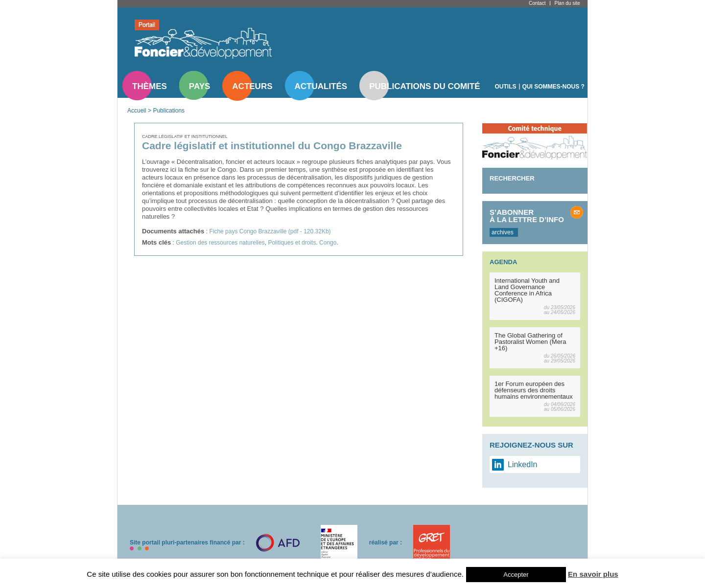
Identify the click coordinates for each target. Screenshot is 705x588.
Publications (169, 111)
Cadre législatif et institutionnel (185, 136)
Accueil (137, 111)
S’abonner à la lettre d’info (527, 216)
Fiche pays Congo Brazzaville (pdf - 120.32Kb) (270, 231)
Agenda (503, 262)
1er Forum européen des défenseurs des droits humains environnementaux (534, 390)
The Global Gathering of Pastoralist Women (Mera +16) (530, 342)
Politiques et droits (292, 243)
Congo (328, 243)
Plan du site (567, 3)
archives (503, 232)
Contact (537, 3)
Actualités (321, 86)
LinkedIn (523, 464)
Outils (506, 87)
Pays (200, 86)
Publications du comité (424, 86)
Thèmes (150, 86)
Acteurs (252, 86)
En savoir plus (593, 574)
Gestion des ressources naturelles (220, 243)
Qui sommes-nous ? (553, 87)
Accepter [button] (516, 575)
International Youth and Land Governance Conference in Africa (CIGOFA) (527, 290)
